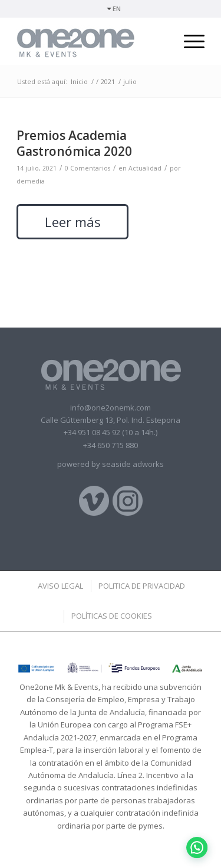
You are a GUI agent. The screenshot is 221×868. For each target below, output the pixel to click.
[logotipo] (92, 41)
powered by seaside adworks (111, 464)
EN (117, 9)
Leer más (73, 222)
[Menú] (188, 41)
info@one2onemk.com (111, 408)
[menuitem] (114, 9)
